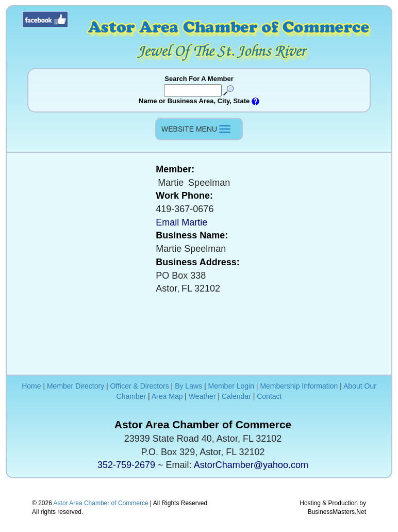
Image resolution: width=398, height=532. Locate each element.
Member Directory (76, 386)
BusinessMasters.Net (337, 512)
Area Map (167, 396)
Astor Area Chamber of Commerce (101, 503)
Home (31, 386)
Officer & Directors (140, 386)
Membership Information (299, 386)
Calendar (236, 396)
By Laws (188, 386)
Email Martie (181, 222)
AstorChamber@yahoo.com (251, 465)
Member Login (231, 386)
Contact (269, 396)
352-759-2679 (126, 465)
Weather (202, 396)
